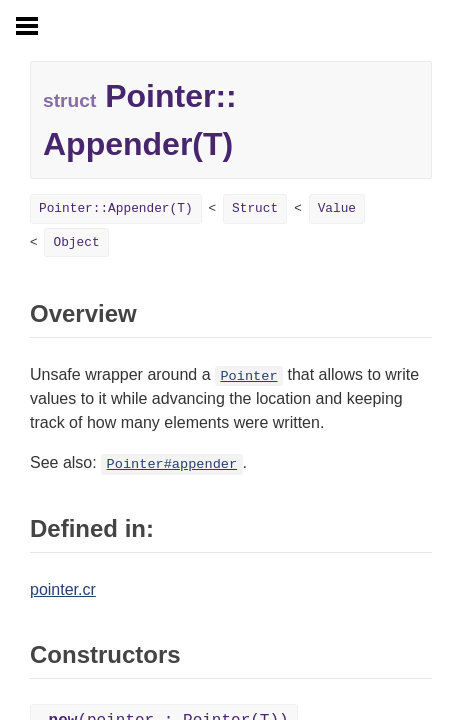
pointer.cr (63, 589)
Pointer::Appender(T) (116, 208)
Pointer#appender (172, 464)
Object (76, 242)
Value (337, 208)
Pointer (248, 376)
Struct (255, 208)
